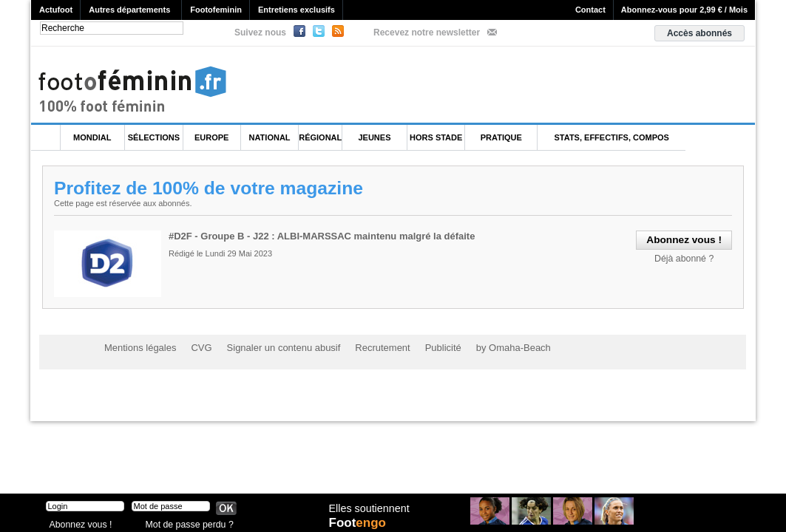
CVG (195, 347)
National (270, 137)
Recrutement (365, 347)
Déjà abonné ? (686, 257)
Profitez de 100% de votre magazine (211, 188)
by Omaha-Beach (488, 347)
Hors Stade (436, 137)
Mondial (92, 137)
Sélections (154, 137)
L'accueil (46, 138)
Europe (211, 137)
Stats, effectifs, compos (612, 137)
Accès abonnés (699, 33)
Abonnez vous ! (78, 521)
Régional (320, 137)
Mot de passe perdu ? (185, 521)
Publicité (422, 347)
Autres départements (129, 10)
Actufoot (56, 10)
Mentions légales (138, 347)
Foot (359, 522)
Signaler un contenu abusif (272, 347)
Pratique (501, 137)
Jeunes (374, 137)
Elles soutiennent (369, 508)
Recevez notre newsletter (427, 33)
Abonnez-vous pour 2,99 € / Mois (684, 10)
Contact (590, 10)
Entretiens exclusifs (297, 10)
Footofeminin (216, 10)
